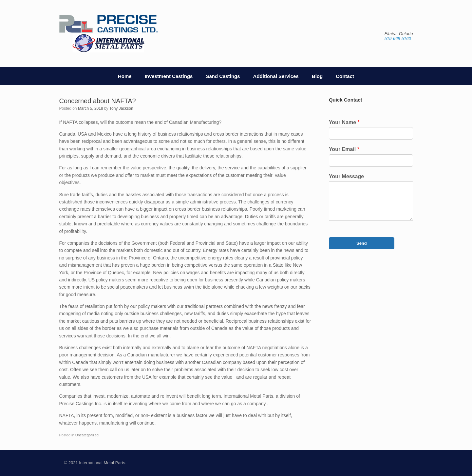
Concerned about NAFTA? (98, 101)
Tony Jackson (121, 108)
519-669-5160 (398, 38)
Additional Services (276, 76)
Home (125, 76)
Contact (345, 76)
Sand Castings (223, 76)
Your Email (344, 149)
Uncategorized (87, 435)
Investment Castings (169, 76)
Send (362, 243)
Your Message (346, 176)
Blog (317, 76)
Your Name (344, 122)
